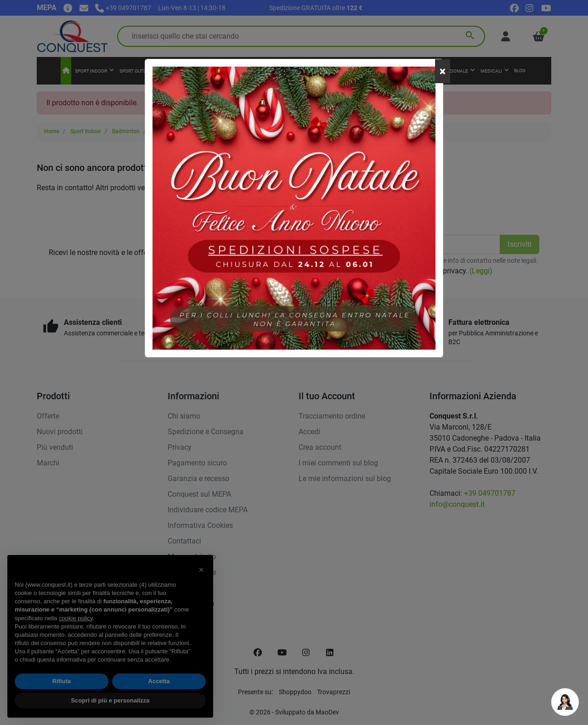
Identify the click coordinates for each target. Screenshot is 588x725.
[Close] (443, 71)
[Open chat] (565, 702)
